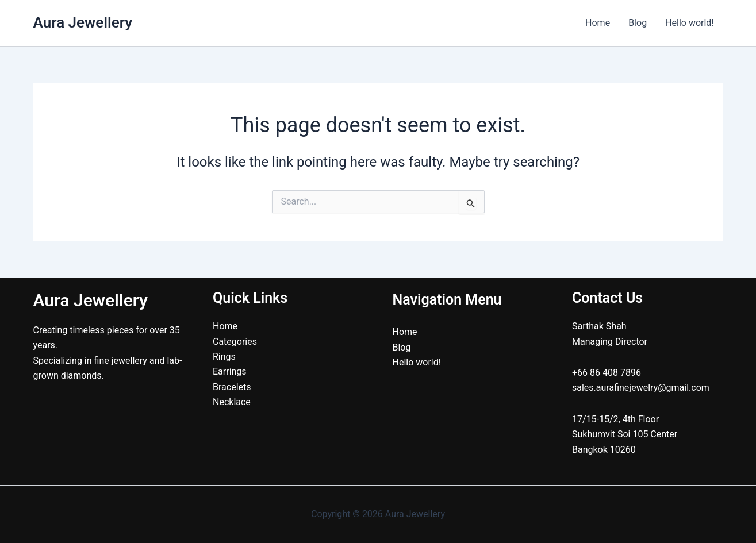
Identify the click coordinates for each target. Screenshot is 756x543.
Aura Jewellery (83, 22)
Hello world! (689, 23)
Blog (638, 23)
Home (598, 23)
